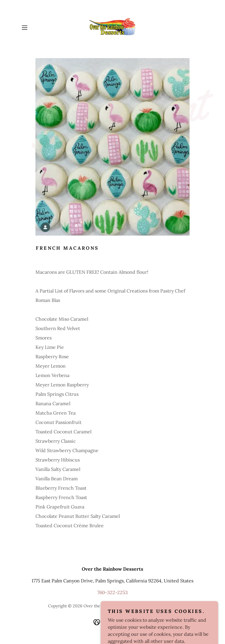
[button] (33, 28)
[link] (112, 28)
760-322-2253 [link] (112, 592)
